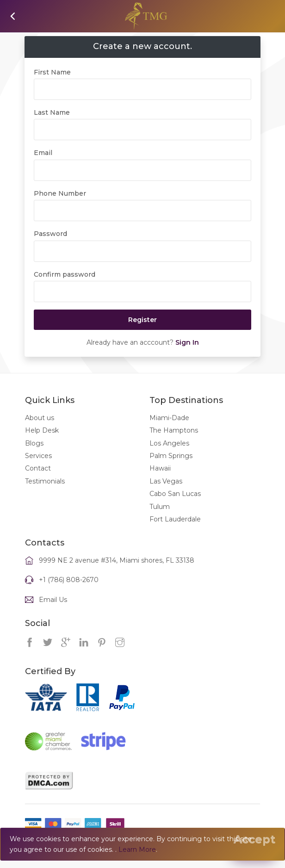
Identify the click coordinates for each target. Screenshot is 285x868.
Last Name (52, 123)
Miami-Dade (169, 428)
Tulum (160, 517)
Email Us (53, 610)
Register (142, 330)
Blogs (34, 453)
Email (43, 163)
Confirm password (65, 285)
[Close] (254, 839)
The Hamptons (174, 441)
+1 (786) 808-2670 (69, 590)
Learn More (137, 849)
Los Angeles (169, 453)
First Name (52, 82)
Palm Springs (171, 466)
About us (40, 428)
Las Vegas (166, 491)
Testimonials (45, 491)
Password (50, 244)
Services (38, 466)
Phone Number (60, 204)
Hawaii (160, 479)
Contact (38, 479)
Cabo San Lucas (175, 504)
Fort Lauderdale (175, 529)
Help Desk (42, 441)
